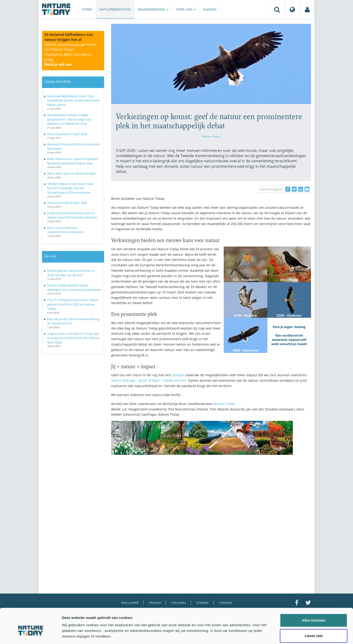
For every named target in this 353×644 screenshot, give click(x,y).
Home (87, 9)
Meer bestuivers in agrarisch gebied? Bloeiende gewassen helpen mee (73, 161)
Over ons (186, 9)
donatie (178, 375)
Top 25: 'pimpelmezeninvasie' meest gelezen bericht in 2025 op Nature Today (72, 304)
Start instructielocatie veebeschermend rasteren (66, 230)
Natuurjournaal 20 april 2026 (67, 203)
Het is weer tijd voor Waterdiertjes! (71, 173)
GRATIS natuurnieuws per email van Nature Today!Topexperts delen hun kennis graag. (70, 54)
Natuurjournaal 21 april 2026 (67, 134)
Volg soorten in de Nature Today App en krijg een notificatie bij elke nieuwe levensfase (73, 338)
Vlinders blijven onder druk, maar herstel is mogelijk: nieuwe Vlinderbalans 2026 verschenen (70, 188)
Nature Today (211, 136)
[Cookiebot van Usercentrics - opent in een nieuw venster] (31, 635)
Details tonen (255, 635)
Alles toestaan (314, 597)
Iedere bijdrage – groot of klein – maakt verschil (149, 380)
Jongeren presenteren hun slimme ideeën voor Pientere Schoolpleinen (72, 215)
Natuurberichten (115, 9)
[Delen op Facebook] (288, 189)
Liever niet (313, 613)
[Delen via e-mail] (307, 189)
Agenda (210, 9)
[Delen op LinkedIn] (301, 189)
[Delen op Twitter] (294, 189)
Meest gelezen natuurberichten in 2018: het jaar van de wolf (71, 273)
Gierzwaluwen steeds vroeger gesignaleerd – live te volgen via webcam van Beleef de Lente (69, 119)
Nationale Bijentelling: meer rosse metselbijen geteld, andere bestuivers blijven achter (73, 100)
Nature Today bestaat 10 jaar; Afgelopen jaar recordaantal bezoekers (74, 287)
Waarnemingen (153, 9)
